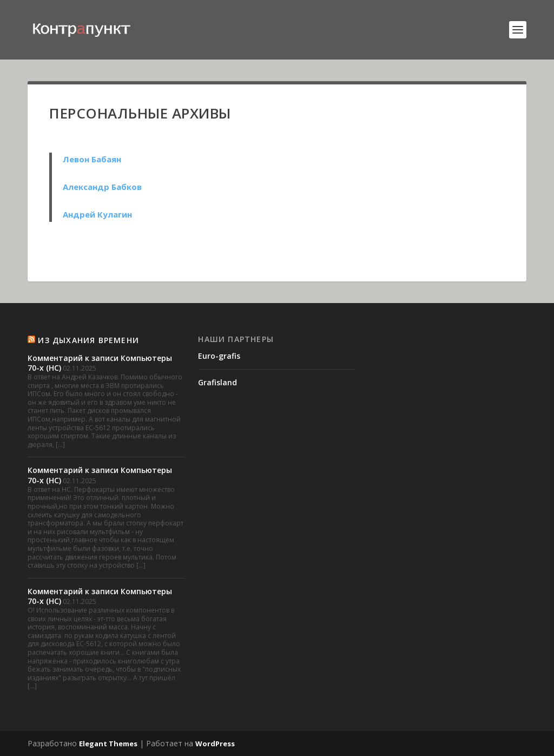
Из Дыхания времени (88, 340)
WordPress (215, 744)
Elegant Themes (108, 744)
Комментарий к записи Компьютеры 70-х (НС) (100, 363)
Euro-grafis (219, 356)
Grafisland (217, 382)
